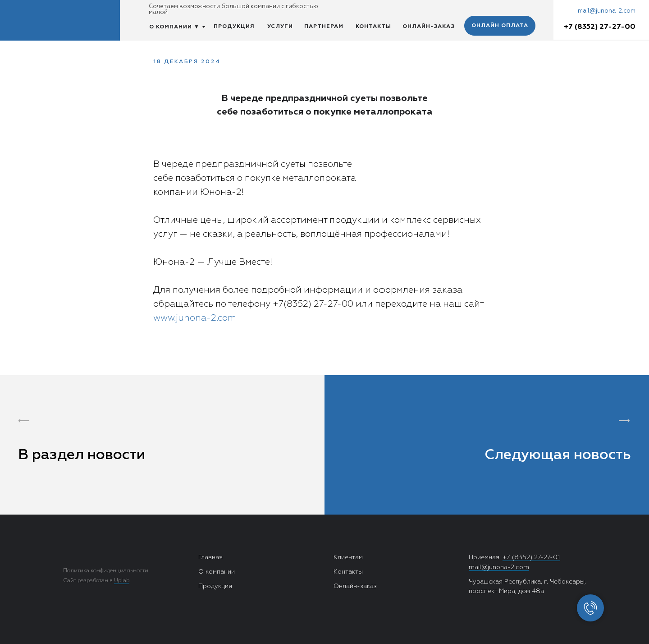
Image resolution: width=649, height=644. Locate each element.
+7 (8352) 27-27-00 (600, 27)
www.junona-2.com (195, 318)
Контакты (348, 572)
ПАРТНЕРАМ (324, 27)
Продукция (215, 586)
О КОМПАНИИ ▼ (174, 27)
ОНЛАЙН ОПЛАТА (500, 26)
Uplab (122, 581)
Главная (210, 557)
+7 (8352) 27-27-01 (531, 557)
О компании (217, 572)
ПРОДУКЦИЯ (234, 27)
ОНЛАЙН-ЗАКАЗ (429, 27)
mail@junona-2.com (607, 11)
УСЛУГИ (280, 27)
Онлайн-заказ (355, 586)
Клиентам (348, 557)
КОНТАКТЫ (373, 27)
